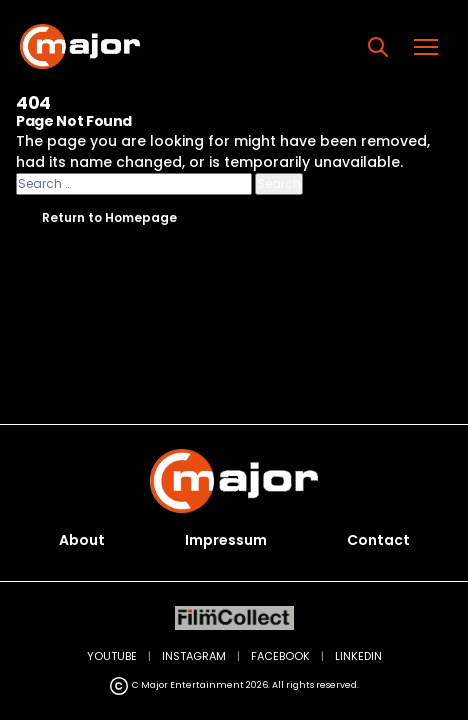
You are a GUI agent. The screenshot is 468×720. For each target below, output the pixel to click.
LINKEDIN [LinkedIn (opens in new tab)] (358, 656)
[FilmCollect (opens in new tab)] (234, 618)
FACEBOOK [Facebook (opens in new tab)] (280, 656)
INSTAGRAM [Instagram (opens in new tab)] (194, 656)
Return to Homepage (109, 217)
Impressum (226, 540)
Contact (378, 540)
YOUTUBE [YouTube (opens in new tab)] (112, 656)
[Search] (378, 47)
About (82, 540)
